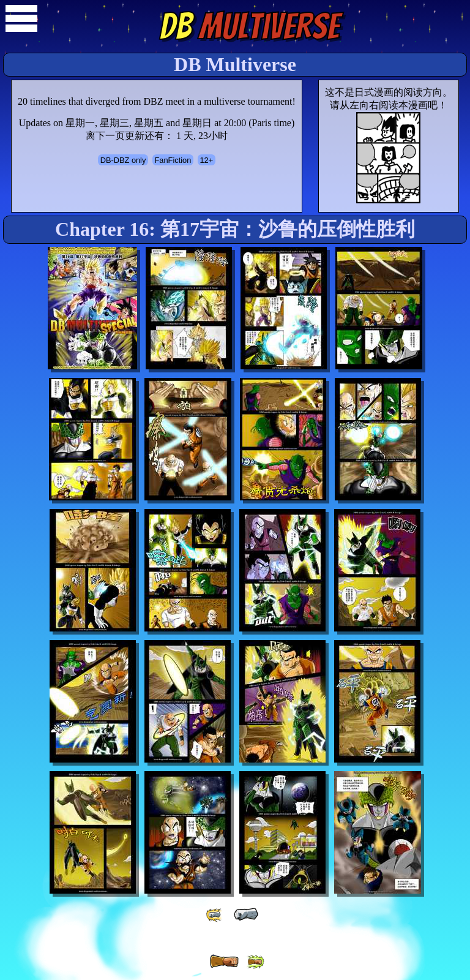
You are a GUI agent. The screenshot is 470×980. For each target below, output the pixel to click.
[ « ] (246, 914)
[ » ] (224, 962)
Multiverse (249, 26)
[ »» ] (255, 962)
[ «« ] (215, 915)
